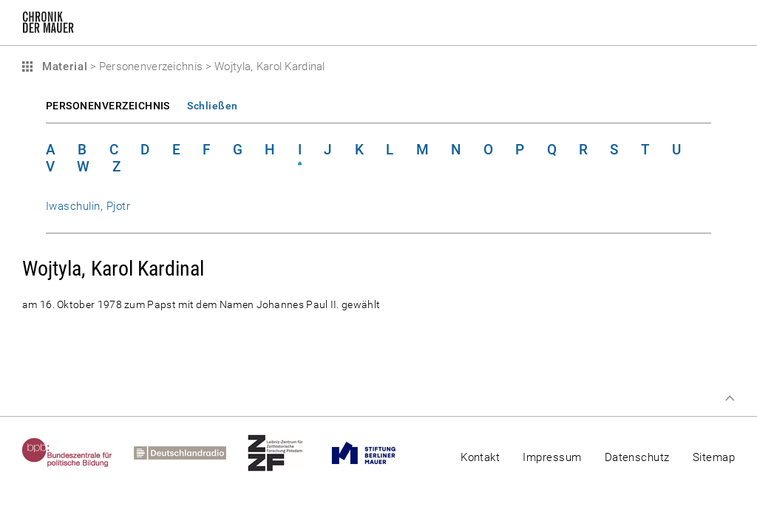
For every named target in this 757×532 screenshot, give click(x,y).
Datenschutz (637, 457)
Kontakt (480, 457)
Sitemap (714, 457)
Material (63, 66)
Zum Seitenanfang (730, 398)
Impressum (552, 457)
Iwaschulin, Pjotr (88, 206)
